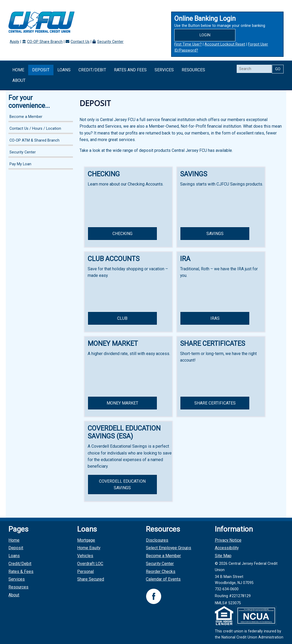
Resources (193, 70)
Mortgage (86, 540)
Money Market (122, 403)
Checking (122, 234)
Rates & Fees (21, 571)
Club (122, 318)
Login (205, 35)
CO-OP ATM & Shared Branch (34, 140)
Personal (85, 571)
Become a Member (26, 117)
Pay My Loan (20, 164)
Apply (14, 42)
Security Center (110, 42)
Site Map (223, 556)
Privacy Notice (228, 540)
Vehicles (85, 556)
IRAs (215, 318)
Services (164, 70)
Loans (64, 70)
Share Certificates (215, 403)
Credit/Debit (92, 70)
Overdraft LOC (90, 564)
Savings (215, 234)
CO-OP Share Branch (45, 42)
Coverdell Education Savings (122, 485)
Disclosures (157, 540)
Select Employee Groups (169, 548)
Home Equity (89, 548)
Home (18, 70)
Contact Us (80, 42)
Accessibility (227, 548)
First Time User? (188, 44)
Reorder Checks (161, 571)
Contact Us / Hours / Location (35, 129)
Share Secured (91, 579)
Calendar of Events (163, 579)
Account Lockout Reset (225, 44)
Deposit (41, 70)
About (19, 80)
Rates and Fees (130, 70)
